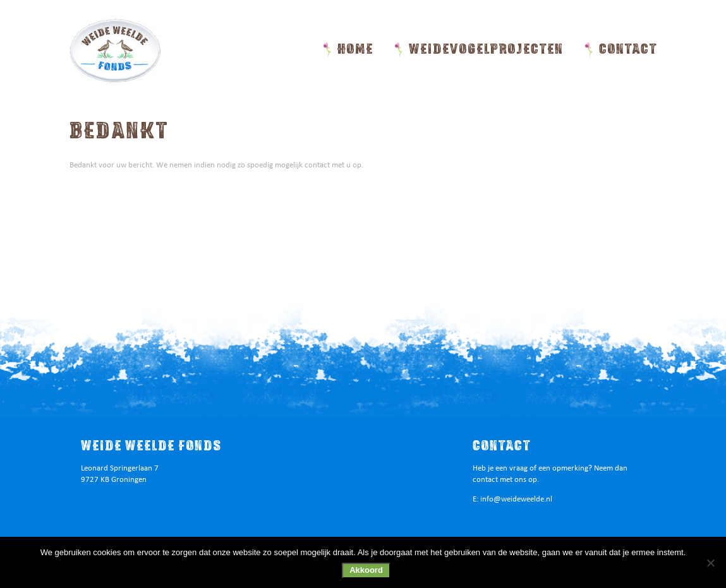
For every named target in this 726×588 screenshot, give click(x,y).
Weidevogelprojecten (486, 49)
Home (355, 49)
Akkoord (366, 570)
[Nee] (710, 563)
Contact (628, 49)
